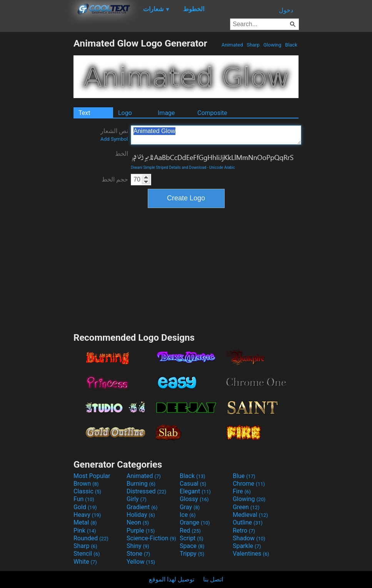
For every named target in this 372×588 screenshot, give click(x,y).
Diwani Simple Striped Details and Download (168, 167)
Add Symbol (114, 139)
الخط (122, 154)
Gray (190, 507)
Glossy (194, 499)
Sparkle (247, 546)
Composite (212, 113)
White (85, 562)
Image (166, 113)
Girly (137, 499)
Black (291, 45)
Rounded (91, 538)
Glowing (272, 45)
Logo (125, 113)
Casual (193, 484)
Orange (195, 522)
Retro (244, 531)
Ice (188, 515)
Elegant (195, 491)
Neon (138, 522)
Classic (87, 491)
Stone (138, 554)
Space (192, 546)
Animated (232, 45)
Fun (84, 499)
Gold (85, 507)
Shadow (249, 538)
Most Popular (92, 476)
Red (190, 531)
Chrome (249, 484)
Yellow (141, 562)
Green (246, 507)
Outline (248, 522)
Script (192, 538)
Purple (141, 531)
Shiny (138, 546)
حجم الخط (115, 179)
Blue (244, 476)
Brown (86, 484)
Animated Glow (216, 135)
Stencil (87, 554)
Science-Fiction (151, 538)
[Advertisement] (37, 153)
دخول (286, 10)
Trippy (192, 554)
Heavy (87, 515)
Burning (141, 484)
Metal (85, 522)
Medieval (250, 515)
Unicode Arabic (222, 167)
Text (84, 113)
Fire (242, 491)
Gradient (142, 507)
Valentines (251, 554)
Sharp (253, 45)
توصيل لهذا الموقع (172, 579)
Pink (85, 531)
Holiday (141, 515)
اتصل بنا (213, 579)
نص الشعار (114, 135)
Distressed (146, 491)
